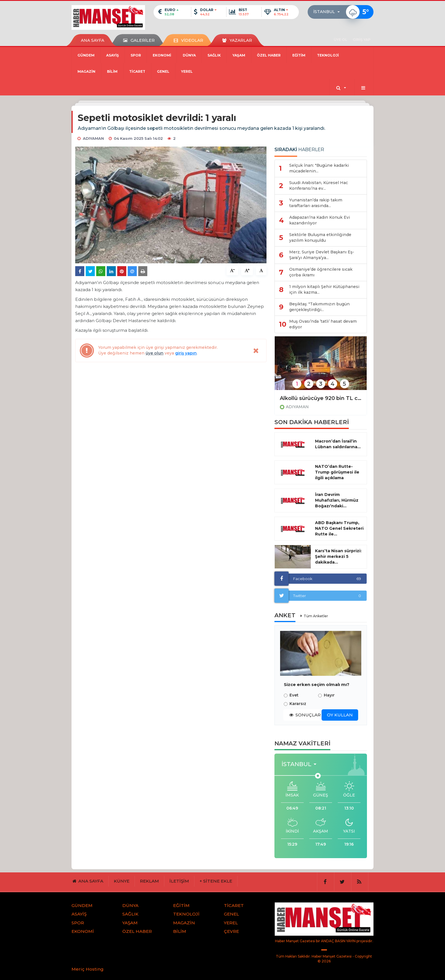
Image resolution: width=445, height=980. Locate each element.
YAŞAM (239, 55)
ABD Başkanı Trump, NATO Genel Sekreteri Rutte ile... (339, 528)
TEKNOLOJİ (328, 55)
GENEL (163, 71)
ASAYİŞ (113, 55)
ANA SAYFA (93, 40)
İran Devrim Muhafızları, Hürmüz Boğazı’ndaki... (337, 500)
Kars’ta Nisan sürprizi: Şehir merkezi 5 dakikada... (338, 556)
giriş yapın (186, 353)
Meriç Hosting (88, 969)
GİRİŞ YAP (362, 40)
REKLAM (149, 881)
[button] (328, 12)
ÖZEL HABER (269, 55)
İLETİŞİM (179, 881)
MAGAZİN (86, 71)
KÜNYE (122, 881)
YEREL (187, 71)
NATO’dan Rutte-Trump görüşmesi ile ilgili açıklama (337, 472)
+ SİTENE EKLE (216, 881)
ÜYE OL (340, 40)
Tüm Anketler (316, 616)
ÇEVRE (231, 931)
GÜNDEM (86, 55)
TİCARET (137, 71)
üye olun (155, 353)
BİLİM (112, 71)
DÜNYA (189, 55)
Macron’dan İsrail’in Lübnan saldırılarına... (338, 444)
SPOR (136, 55)
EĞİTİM (299, 55)
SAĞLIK (214, 55)
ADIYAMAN (297, 407)
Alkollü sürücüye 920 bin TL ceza (321, 398)
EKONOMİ (162, 55)
